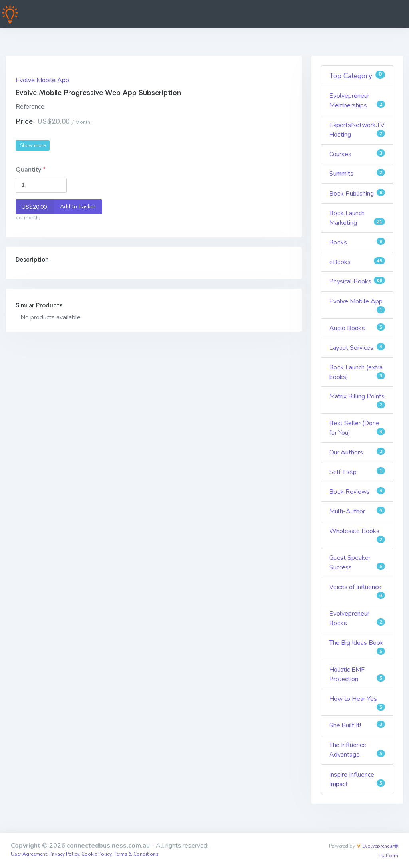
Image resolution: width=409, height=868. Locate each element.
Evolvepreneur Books (357, 618)
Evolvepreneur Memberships (357, 101)
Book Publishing (357, 193)
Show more (33, 145)
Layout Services (357, 348)
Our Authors (357, 452)
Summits (357, 173)
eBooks (357, 262)
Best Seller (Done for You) (357, 428)
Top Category (357, 76)
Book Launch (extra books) (357, 372)
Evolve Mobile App (42, 80)
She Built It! (357, 725)
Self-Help (357, 472)
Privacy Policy (64, 854)
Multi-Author (357, 511)
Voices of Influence (357, 591)
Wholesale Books (357, 535)
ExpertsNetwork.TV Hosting (357, 130)
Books (357, 242)
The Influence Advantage (357, 750)
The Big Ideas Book (357, 647)
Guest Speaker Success (357, 563)
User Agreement (29, 854)
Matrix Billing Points (357, 400)
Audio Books (357, 328)
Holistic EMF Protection (357, 674)
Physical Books (357, 281)
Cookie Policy (96, 854)
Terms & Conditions (136, 854)
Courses (357, 154)
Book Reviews (357, 492)
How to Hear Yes (357, 703)
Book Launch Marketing (357, 218)
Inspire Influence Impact (357, 779)
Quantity (29, 170)
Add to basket (56, 207)
